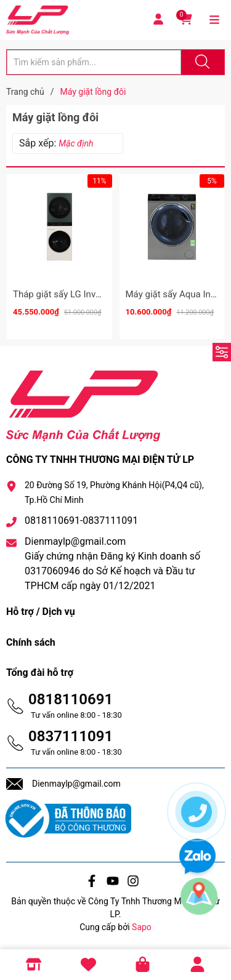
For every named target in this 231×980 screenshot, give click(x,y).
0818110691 (71, 699)
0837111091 (71, 736)
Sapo (142, 927)
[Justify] (201, 62)
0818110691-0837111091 (81, 520)
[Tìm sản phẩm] (94, 62)
